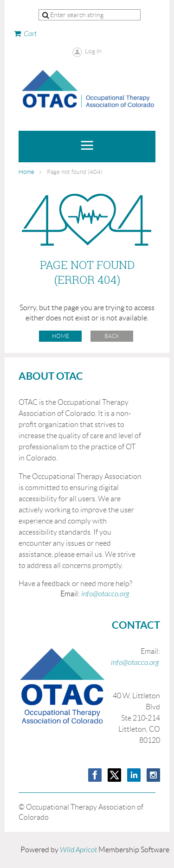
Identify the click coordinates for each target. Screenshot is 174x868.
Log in (93, 51)
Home (26, 172)
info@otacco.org (105, 594)
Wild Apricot (78, 850)
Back (112, 336)
